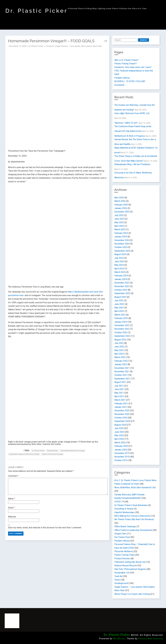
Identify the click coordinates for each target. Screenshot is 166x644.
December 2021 (122, 368)
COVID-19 (119, 502)
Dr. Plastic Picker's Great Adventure (131, 505)
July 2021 (119, 386)
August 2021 (120, 382)
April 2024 (119, 269)
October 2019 (121, 460)
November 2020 (122, 414)
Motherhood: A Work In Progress (130, 136)
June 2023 (119, 304)
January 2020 (121, 450)
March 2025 (120, 229)
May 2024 (119, 265)
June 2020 (119, 432)
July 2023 (119, 300)
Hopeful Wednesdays (125, 512)
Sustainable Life (122, 573)
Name (12, 499)
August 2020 (120, 425)
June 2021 (119, 389)
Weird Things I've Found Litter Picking (132, 594)
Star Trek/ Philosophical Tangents (130, 569)
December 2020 (122, 411)
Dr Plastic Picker (36, 46)
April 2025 (119, 226)
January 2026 (121, 208)
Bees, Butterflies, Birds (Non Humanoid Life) (135, 487)
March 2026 (120, 201)
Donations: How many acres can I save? (133, 67)
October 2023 (121, 290)
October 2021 (121, 375)
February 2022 (121, 361)
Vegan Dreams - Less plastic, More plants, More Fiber (79, 46)
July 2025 (119, 215)
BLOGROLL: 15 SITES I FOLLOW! (130, 81)
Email (11, 508)
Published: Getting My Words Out (130, 562)
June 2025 (119, 219)
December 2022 (122, 325)
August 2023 (120, 297)
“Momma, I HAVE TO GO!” (126, 123)
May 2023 (119, 308)
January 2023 (121, 322)
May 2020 (119, 435)
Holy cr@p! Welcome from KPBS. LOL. (132, 113)
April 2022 (119, 354)
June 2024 (119, 261)
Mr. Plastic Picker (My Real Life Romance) (134, 519)
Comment (13, 476)
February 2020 (121, 446)
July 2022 (119, 343)
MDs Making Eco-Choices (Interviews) (132, 516)
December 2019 (122, 453)
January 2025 (121, 237)
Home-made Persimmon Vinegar (73, 451)
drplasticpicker (52, 451)
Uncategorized (121, 583)
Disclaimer (119, 85)
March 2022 (120, 357)
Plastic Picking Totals (125, 555)
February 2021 (121, 404)
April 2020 (119, 439)
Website (12, 517)
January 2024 (121, 279)
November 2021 (122, 372)
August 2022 (120, 340)
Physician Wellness (124, 551)
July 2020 (119, 428)
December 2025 (122, 212)
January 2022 (121, 364)
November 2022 (122, 329)
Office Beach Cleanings (125, 526)
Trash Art (119, 576)
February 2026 (121, 205)
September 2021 (122, 379)
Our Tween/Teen (122, 537)
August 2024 (120, 254)
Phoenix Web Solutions (151, 639)
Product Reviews (122, 559)
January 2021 (121, 407)
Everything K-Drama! (124, 509)
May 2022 (119, 350)
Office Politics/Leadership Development (133, 530)
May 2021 (119, 393)
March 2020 (120, 443)
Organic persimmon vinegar (52, 454)
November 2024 (122, 244)
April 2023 (119, 311)
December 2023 (122, 283)
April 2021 (119, 396)
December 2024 (122, 240)
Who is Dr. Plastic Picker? (126, 60)
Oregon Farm (120, 534)
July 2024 (119, 258)
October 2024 (121, 247)
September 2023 (122, 293)
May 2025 (119, 222)
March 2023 (120, 315)
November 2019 (122, 457)
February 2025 (121, 233)
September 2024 (122, 251)
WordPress (119, 639)
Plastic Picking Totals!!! (126, 64)
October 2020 (121, 418)
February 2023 (121, 318)
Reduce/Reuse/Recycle (126, 566)
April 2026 (119, 198)
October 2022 (121, 332)
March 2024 (120, 272)
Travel (117, 580)
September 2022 (122, 336)
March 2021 (120, 400)
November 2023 (122, 286)
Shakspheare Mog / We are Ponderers (132, 164)
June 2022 (119, 347)
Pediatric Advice (122, 78)
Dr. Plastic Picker (37, 11)
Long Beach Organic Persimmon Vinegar (24, 454)
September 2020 (122, 421)
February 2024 (121, 276)
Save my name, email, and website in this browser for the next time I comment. (45, 528)
